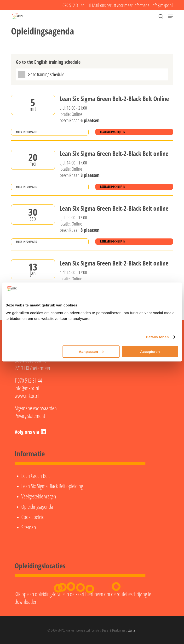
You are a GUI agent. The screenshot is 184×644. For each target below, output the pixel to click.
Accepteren (150, 352)
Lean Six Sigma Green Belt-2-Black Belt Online (114, 99)
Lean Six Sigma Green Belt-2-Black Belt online (114, 154)
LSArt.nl (132, 630)
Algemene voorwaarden (36, 408)
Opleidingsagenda (37, 507)
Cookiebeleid (33, 517)
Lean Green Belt (35, 476)
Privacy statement (30, 416)
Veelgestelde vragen (39, 496)
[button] (170, 16)
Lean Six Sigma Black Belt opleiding (52, 486)
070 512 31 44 (30, 380)
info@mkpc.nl (27, 388)
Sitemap (29, 527)
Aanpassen (91, 352)
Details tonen (157, 337)
